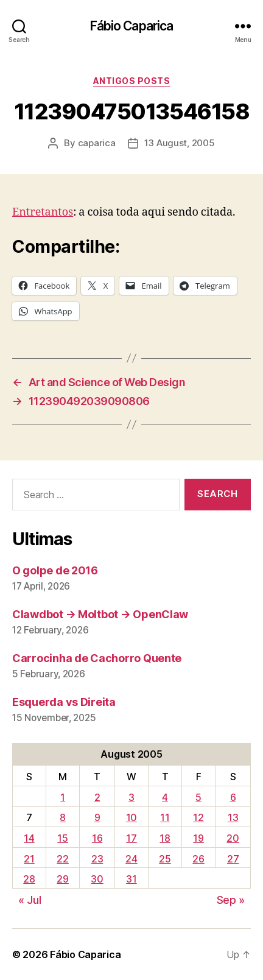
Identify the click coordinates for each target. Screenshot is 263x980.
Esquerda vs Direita (64, 702)
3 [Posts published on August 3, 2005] (131, 797)
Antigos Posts (132, 81)
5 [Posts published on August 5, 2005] (198, 797)
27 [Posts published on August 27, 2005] (233, 859)
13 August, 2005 (180, 143)
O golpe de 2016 (55, 570)
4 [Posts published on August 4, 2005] (165, 797)
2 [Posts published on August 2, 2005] (97, 797)
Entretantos (43, 212)
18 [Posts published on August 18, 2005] (165, 838)
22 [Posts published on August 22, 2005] (62, 859)
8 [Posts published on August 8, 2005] (63, 817)
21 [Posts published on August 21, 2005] (29, 859)
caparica (97, 143)
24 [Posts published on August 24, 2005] (131, 859)
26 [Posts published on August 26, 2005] (198, 859)
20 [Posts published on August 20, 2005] (233, 838)
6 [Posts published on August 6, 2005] (233, 797)
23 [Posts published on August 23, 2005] (97, 859)
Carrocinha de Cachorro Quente (97, 658)
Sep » (231, 900)
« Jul (30, 900)
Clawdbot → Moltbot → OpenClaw (100, 614)
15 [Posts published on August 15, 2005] (62, 838)
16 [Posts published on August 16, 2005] (97, 838)
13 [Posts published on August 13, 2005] (233, 817)
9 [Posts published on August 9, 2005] (97, 817)
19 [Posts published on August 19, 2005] (198, 838)
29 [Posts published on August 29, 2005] (62, 879)
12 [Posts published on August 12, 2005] (198, 817)
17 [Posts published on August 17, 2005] (131, 838)
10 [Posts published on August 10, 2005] (131, 817)
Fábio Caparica (132, 26)
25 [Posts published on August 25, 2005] (165, 859)
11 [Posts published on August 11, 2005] (165, 817)
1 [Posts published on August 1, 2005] (63, 797)
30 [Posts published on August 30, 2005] (97, 879)
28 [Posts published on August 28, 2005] (29, 879)
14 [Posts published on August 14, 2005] (29, 838)
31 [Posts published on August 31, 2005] (131, 879)
